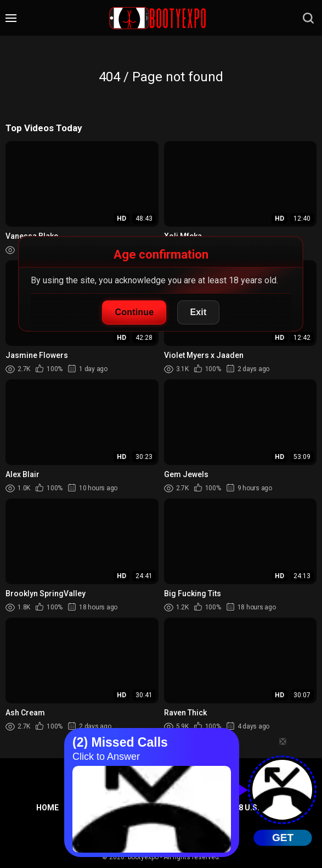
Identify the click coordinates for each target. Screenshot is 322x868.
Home (47, 808)
